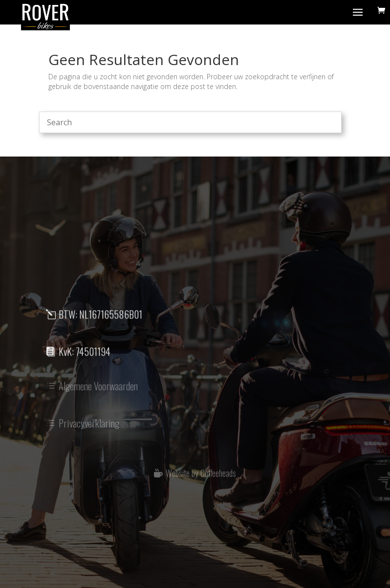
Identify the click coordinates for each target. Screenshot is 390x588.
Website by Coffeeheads (201, 476)
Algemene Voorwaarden (98, 390)
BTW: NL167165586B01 (100, 317)
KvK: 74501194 (85, 355)
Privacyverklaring (89, 428)
